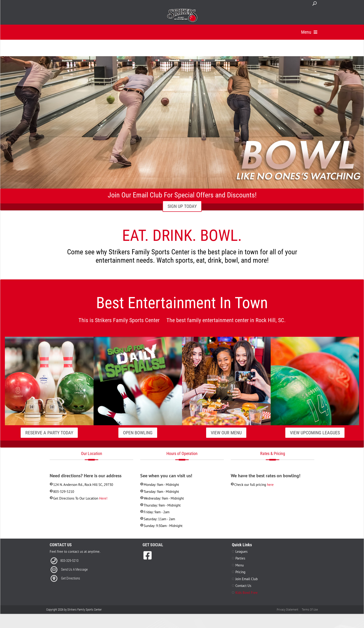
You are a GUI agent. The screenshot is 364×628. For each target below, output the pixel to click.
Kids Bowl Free (247, 599)
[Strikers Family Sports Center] (182, 16)
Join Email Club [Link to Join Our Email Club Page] (247, 585)
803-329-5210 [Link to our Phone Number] (69, 567)
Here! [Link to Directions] (103, 504)
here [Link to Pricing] (270, 491)
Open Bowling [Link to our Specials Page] (138, 439)
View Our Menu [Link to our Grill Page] (226, 439)
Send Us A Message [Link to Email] (74, 576)
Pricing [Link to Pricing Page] (240, 578)
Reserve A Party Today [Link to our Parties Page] (49, 439)
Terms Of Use (310, 616)
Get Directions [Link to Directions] (71, 584)
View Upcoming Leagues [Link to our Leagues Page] (315, 439)
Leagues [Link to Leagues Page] (241, 558)
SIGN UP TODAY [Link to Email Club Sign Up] (182, 212)
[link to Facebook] (148, 561)
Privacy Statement (288, 616)
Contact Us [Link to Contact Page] (243, 592)
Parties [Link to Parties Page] (240, 564)
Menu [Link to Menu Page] (240, 571)
